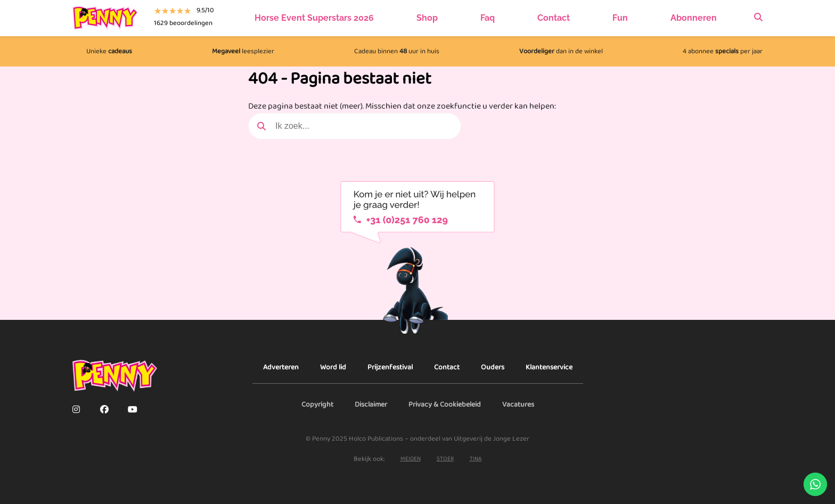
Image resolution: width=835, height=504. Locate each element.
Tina (476, 459)
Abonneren (694, 18)
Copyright (317, 404)
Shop (427, 18)
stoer (445, 459)
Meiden (411, 459)
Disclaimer (371, 404)
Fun (620, 18)
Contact (554, 18)
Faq (488, 18)
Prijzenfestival (390, 367)
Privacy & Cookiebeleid (445, 404)
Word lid (333, 367)
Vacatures (518, 404)
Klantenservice (549, 367)
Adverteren (281, 367)
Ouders (493, 367)
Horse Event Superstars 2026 (314, 18)
